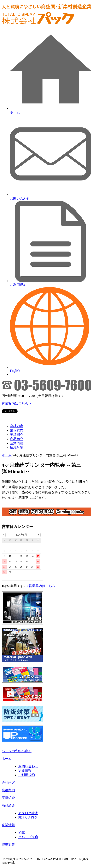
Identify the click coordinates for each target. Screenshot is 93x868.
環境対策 (17, 448)
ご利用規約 (27, 775)
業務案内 (17, 430)
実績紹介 (17, 435)
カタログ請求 (28, 813)
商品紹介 (17, 439)
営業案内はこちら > (16, 403)
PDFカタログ (28, 817)
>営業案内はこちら (41, 586)
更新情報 (25, 771)
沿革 (22, 833)
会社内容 (17, 426)
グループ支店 (28, 837)
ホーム (7, 455)
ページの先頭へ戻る (17, 751)
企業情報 (17, 443)
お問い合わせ (28, 766)
